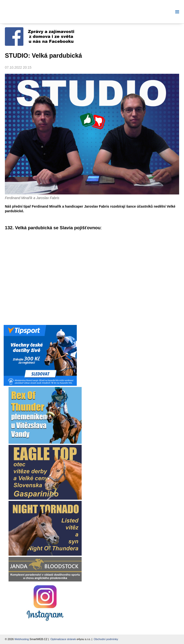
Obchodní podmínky (106, 639)
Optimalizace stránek (63, 639)
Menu (176, 12)
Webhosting (22, 639)
